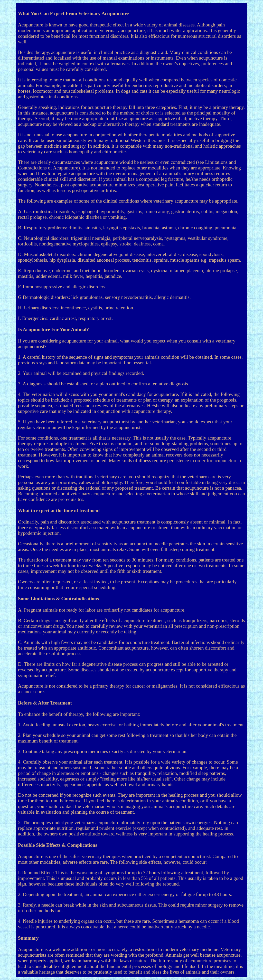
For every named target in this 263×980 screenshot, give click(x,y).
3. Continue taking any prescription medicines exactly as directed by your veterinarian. (103, 751)
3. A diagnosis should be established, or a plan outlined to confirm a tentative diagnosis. (104, 384)
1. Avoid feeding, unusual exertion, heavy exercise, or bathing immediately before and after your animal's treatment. (131, 725)
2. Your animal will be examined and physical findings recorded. (81, 373)
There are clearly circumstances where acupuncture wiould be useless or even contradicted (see (112, 162)
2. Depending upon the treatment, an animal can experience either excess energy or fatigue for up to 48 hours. (125, 894)
